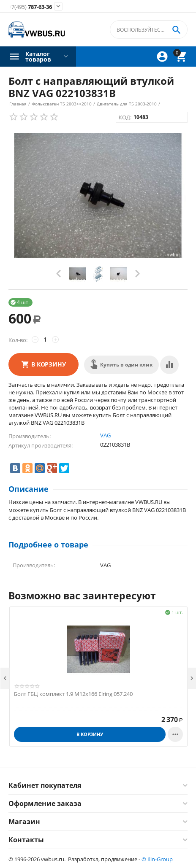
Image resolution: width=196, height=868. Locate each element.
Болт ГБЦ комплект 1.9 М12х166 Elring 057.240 (73, 694)
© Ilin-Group (157, 859)
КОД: (125, 117)
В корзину (49, 364)
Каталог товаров (38, 57)
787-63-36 (30, 7)
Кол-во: (18, 340)
